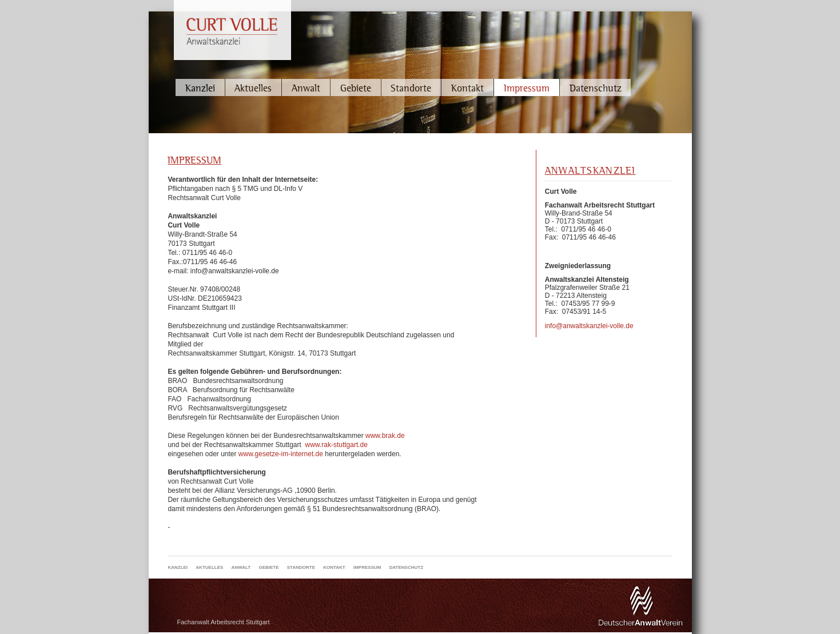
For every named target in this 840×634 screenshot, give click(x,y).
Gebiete (356, 88)
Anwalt (306, 88)
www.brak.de (385, 436)
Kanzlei (200, 88)
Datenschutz (596, 88)
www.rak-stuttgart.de (337, 445)
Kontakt (467, 88)
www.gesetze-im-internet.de (281, 454)
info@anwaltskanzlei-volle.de (589, 326)
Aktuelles (253, 88)
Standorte (411, 88)
